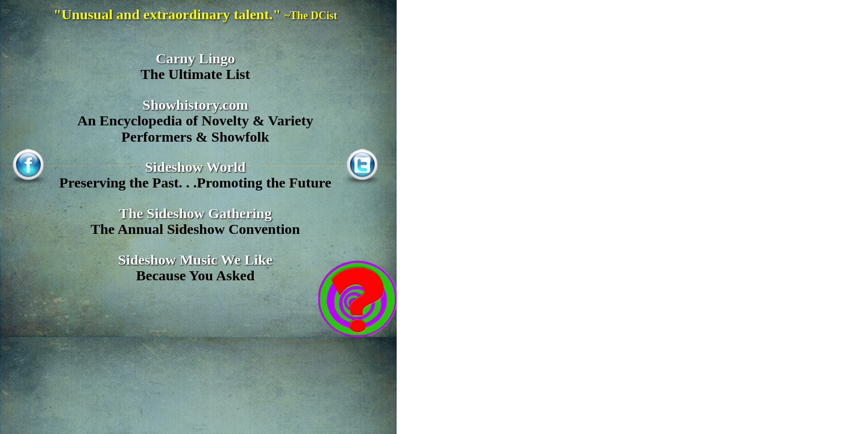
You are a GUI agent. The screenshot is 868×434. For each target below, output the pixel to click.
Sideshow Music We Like (195, 260)
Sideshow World (196, 167)
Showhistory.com (195, 105)
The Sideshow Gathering (195, 213)
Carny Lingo (195, 58)
